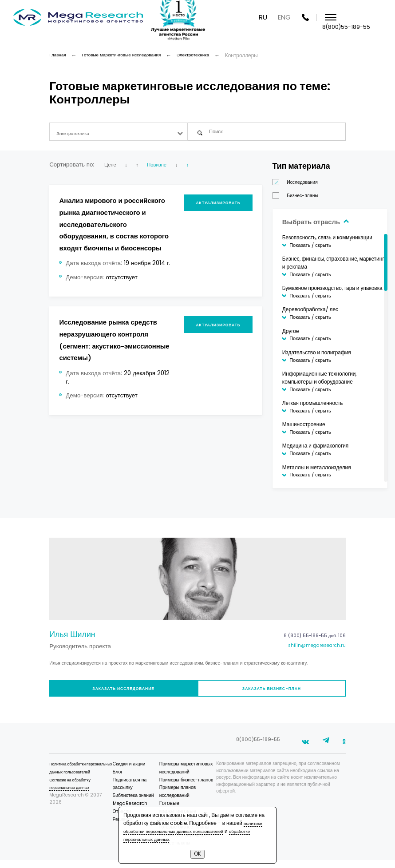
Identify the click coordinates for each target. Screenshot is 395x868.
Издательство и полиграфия (330, 356)
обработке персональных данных (164, 839)
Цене (111, 168)
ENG (327, 18)
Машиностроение (317, 428)
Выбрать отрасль (334, 225)
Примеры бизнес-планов (194, 788)
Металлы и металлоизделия (330, 471)
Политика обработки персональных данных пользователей (73, 780)
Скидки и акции (139, 772)
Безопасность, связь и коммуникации (341, 241)
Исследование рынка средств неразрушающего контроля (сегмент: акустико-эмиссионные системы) (110, 373)
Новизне (166, 168)
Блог (127, 780)
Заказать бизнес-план (274, 695)
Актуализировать (225, 208)
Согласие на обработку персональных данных (74, 799)
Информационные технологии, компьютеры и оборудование (333, 381)
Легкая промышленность (326, 407)
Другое (304, 335)
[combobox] (118, 133)
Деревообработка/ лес (324, 313)
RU (306, 18)
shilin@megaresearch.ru (312, 651)
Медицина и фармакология (329, 449)
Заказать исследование (121, 695)
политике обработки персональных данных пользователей (195, 827)
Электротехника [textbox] (76, 134)
